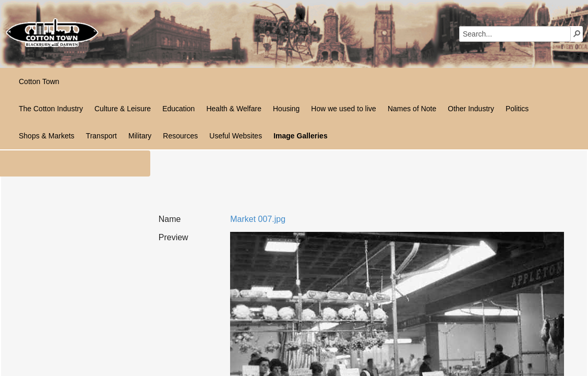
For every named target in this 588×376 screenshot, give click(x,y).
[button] (577, 33)
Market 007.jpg (258, 219)
